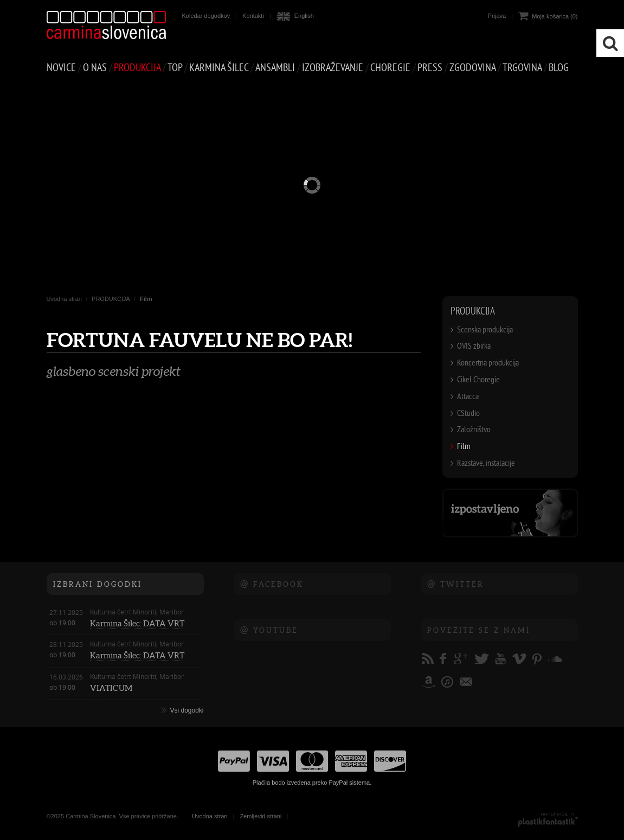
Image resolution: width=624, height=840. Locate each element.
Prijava (497, 16)
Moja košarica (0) (555, 16)
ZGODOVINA (472, 68)
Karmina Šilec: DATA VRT (137, 623)
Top (175, 68)
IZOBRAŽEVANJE (333, 68)
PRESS (430, 68)
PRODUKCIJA (137, 68)
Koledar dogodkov (206, 16)
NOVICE (61, 68)
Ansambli (275, 68)
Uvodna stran (64, 299)
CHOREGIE (390, 68)
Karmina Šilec (219, 68)
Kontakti (253, 16)
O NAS (95, 68)
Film (146, 299)
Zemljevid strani (260, 816)
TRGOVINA (522, 68)
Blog (559, 68)
